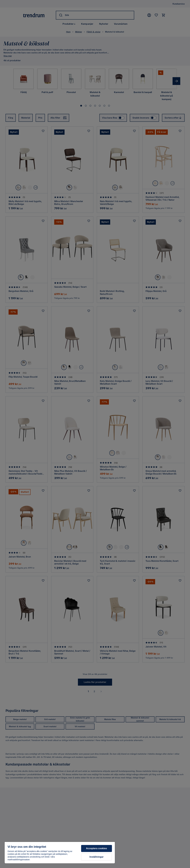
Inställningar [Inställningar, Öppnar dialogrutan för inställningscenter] (96, 857)
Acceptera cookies (97, 848)
